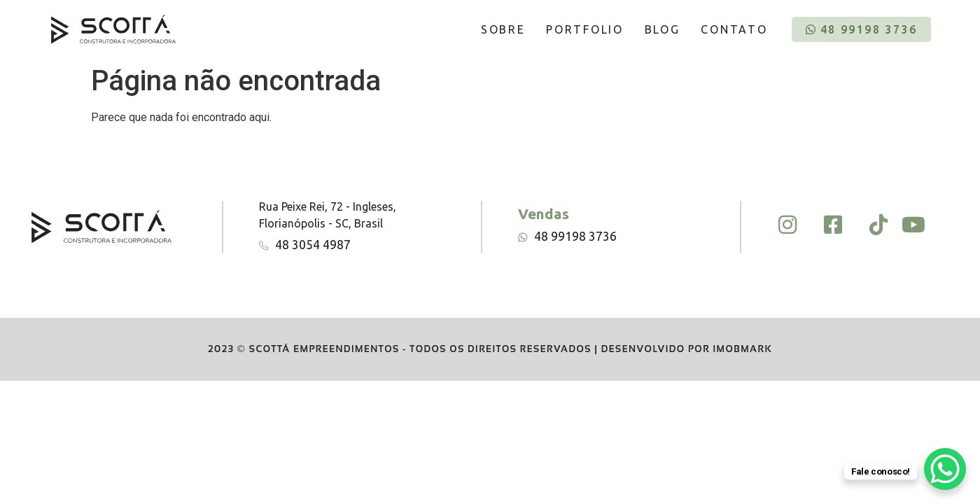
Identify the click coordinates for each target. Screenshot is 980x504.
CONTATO (734, 29)
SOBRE (503, 29)
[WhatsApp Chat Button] (945, 469)
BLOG (663, 29)
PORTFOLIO (584, 29)
